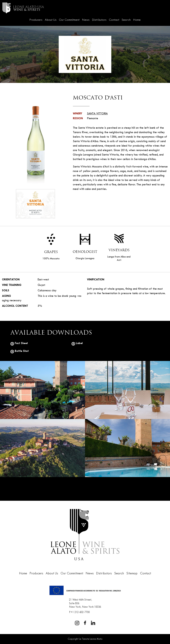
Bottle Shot (20, 351)
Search (126, 20)
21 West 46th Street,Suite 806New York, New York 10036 (85, 603)
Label (77, 343)
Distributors (99, 20)
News (86, 20)
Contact (114, 20)
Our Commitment (69, 20)
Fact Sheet (19, 343)
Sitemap (132, 574)
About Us (51, 20)
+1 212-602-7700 (80, 612)
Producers (36, 20)
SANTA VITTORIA (97, 114)
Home (137, 20)
